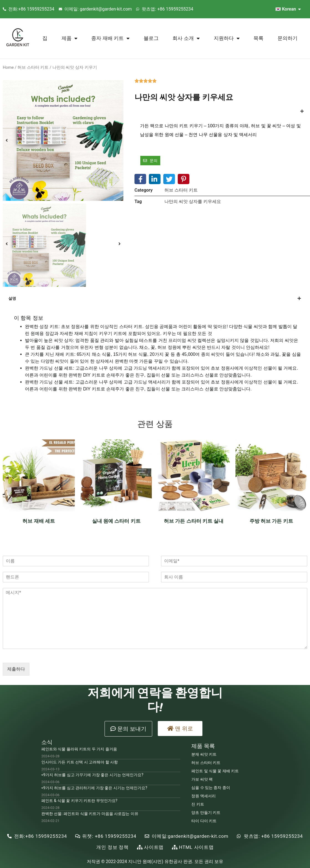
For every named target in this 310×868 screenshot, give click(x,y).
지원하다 (227, 38)
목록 (258, 38)
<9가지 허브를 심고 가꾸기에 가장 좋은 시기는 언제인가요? (92, 775)
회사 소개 (186, 38)
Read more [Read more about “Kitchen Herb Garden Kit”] (271, 536)
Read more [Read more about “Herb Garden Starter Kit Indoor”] (194, 536)
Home (8, 67)
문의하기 (288, 38)
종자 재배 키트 (110, 38)
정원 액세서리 (203, 796)
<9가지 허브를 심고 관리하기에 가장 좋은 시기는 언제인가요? (94, 788)
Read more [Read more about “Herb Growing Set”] (39, 536)
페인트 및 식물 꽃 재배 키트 (215, 771)
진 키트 (198, 804)
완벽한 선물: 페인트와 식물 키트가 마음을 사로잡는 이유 (90, 814)
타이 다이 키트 (204, 821)
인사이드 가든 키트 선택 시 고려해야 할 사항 (80, 762)
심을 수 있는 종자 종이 (211, 788)
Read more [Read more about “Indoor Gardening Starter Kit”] (116, 536)
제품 (69, 38)
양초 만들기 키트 (206, 813)
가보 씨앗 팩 (202, 779)
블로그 (151, 38)
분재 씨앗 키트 (204, 754)
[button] (128, 729)
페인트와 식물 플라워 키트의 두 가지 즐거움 (79, 749)
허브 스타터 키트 (33, 67)
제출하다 (16, 669)
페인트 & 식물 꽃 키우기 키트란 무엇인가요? (79, 801)
